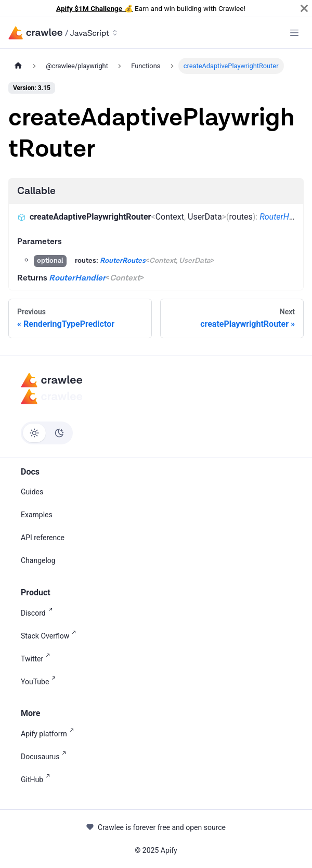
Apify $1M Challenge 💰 (95, 8)
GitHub (37, 779)
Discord (39, 612)
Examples (37, 515)
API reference (43, 538)
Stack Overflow (50, 635)
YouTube (40, 681)
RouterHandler (285, 217)
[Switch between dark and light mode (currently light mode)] (47, 433)
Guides (32, 492)
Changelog (38, 560)
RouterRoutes (123, 261)
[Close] (304, 8)
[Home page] (18, 66)
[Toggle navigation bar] (294, 33)
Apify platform (49, 733)
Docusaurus (45, 756)
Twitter (37, 658)
